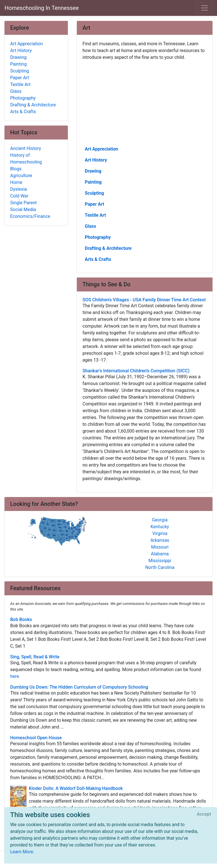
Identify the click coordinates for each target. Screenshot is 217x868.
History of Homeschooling (26, 159)
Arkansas (160, 540)
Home (16, 182)
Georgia (160, 520)
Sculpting (94, 193)
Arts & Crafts (98, 259)
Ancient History (26, 148)
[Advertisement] (145, 103)
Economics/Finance (30, 216)
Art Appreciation (101, 149)
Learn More (22, 852)
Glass (90, 226)
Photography (98, 237)
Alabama (160, 554)
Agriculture (21, 176)
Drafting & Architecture (108, 248)
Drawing (93, 171)
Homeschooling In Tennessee (42, 8)
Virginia (160, 533)
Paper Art (95, 204)
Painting (93, 182)
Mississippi (160, 561)
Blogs (16, 169)
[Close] (204, 814)
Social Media (23, 210)
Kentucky (160, 527)
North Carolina (160, 567)
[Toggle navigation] (205, 8)
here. (15, 676)
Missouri (160, 547)
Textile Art (95, 215)
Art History (96, 160)
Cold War (19, 196)
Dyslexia (19, 189)
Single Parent (23, 203)
